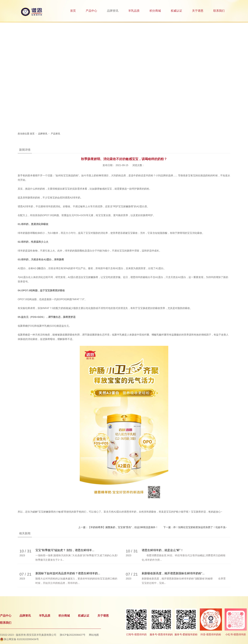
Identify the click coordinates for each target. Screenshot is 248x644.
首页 (73, 11)
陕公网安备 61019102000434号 (21, 639)
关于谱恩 (198, 11)
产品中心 (91, 11)
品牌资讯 (113, 11)
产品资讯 (55, 134)
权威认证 (176, 11)
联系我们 (219, 11)
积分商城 (155, 11)
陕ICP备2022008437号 (73, 635)
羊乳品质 (134, 11)
